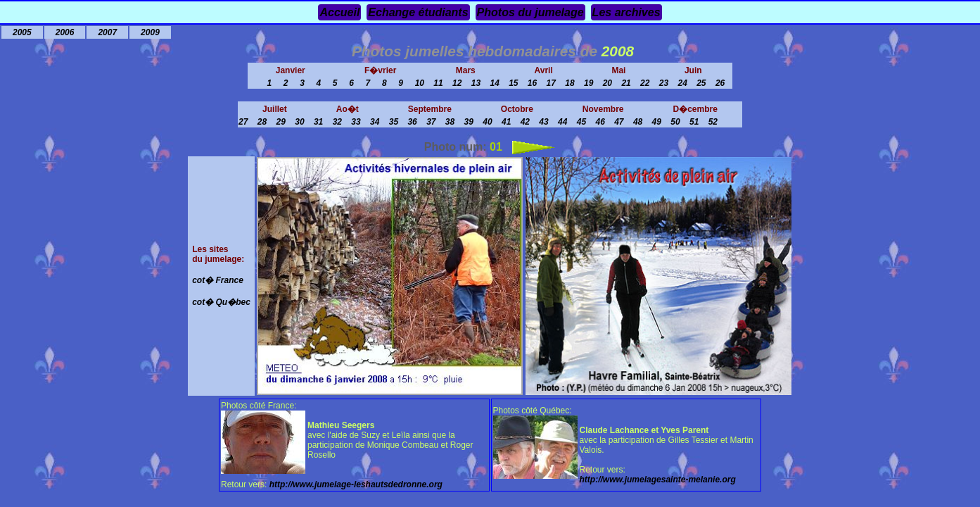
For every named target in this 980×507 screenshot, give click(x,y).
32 (337, 122)
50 (675, 122)
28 (262, 122)
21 (626, 83)
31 (318, 122)
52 (713, 122)
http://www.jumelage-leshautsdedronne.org (356, 484)
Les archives (626, 12)
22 (645, 83)
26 (720, 83)
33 (356, 122)
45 (581, 122)
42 (525, 122)
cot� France (218, 280)
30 (299, 122)
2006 (65, 32)
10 (420, 83)
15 (513, 83)
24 (682, 83)
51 (694, 122)
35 (394, 122)
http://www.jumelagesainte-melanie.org (658, 480)
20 (607, 83)
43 (543, 122)
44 (562, 122)
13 (476, 83)
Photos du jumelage (530, 12)
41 (506, 122)
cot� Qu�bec (221, 302)
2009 (150, 32)
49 (657, 122)
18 (569, 83)
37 (431, 122)
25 (701, 83)
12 (457, 83)
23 (664, 83)
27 (243, 122)
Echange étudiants (418, 12)
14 (494, 83)
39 (469, 122)
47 (619, 122)
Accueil (339, 12)
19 (588, 83)
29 (281, 122)
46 (600, 122)
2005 (22, 32)
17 (551, 83)
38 (450, 122)
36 (412, 122)
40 (487, 122)
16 (532, 83)
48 (638, 122)
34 (375, 122)
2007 (107, 32)
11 (438, 83)
